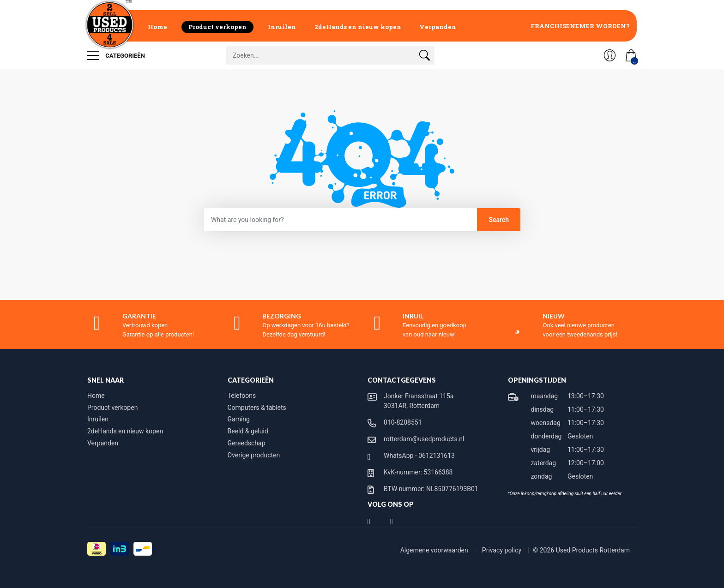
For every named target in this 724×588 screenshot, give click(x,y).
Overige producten (254, 455)
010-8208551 (403, 422)
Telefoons (242, 396)
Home (157, 27)
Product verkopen (217, 27)
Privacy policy (503, 550)
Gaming (239, 419)
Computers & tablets (257, 408)
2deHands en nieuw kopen (358, 27)
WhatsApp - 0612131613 (419, 456)
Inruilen (282, 27)
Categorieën (116, 55)
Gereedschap (247, 443)
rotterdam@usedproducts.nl (424, 439)
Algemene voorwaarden (435, 550)
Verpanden (438, 27)
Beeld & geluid (248, 431)
